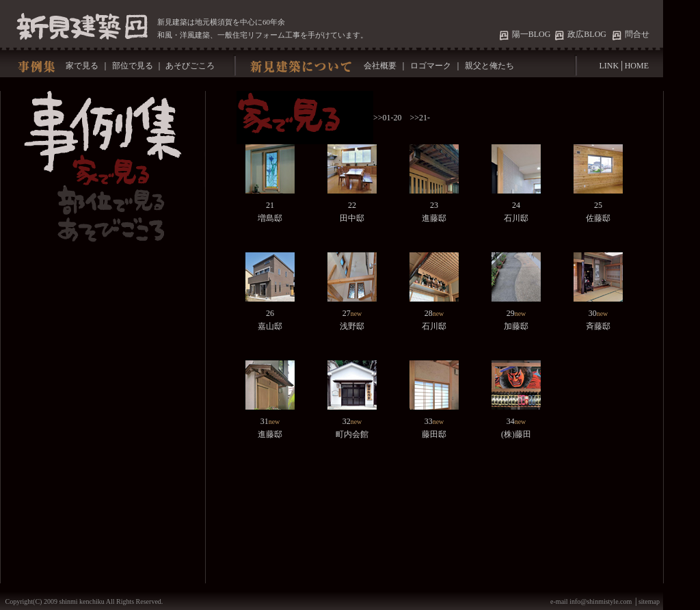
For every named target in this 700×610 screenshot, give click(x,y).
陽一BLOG (534, 34)
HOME (637, 66)
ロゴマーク (431, 66)
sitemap (649, 601)
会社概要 (379, 66)
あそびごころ (190, 66)
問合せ (637, 34)
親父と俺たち (489, 66)
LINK (609, 66)
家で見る (81, 66)
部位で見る (133, 66)
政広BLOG (587, 34)
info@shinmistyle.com (602, 601)
